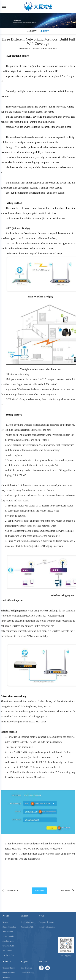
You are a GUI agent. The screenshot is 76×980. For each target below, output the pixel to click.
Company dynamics (46, 960)
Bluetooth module (9, 964)
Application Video (28, 964)
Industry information (47, 964)
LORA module (8, 974)
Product (6, 953)
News (41, 953)
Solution (24, 953)
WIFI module (8, 969)
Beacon (5, 960)
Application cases (27, 960)
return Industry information (39, 892)
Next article (68, 891)
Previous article (9, 891)
